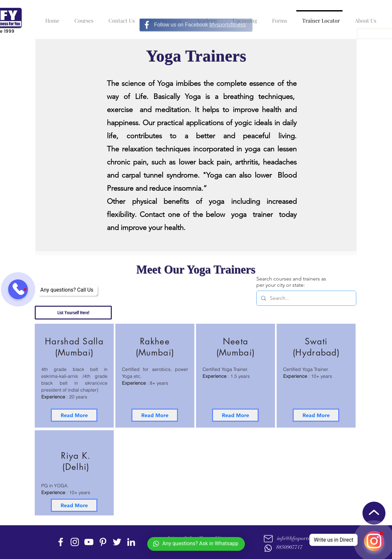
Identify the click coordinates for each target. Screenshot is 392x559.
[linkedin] (131, 542)
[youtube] (89, 542)
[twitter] (117, 542)
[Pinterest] (103, 542)
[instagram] (75, 542)
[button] (82, 18)
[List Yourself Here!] (73, 313)
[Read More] (74, 415)
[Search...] (306, 298)
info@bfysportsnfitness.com (307, 538)
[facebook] (61, 542)
